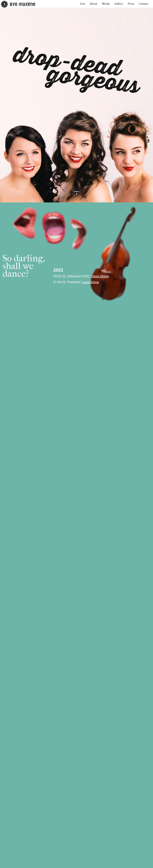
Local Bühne (90, 282)
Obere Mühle (100, 276)
